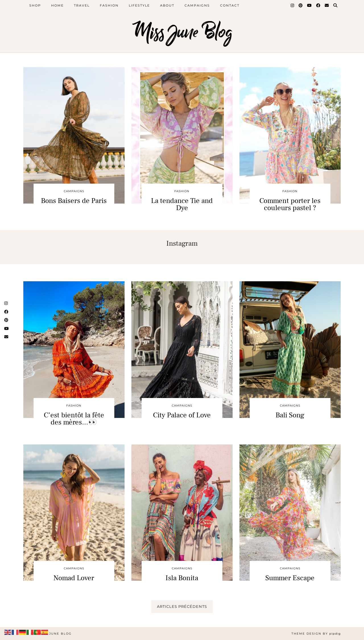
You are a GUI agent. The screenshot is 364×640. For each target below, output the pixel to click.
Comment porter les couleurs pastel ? (290, 204)
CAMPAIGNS (74, 191)
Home (57, 5)
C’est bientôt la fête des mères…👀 (74, 419)
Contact (230, 5)
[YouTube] (310, 5)
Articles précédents (182, 606)
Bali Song (290, 415)
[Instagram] (293, 5)
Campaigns (197, 5)
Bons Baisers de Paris (74, 201)
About (167, 5)
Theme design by (316, 634)
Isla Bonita (182, 578)
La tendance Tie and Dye (182, 204)
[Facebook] (318, 5)
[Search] (336, 5)
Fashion (109, 5)
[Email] (327, 5)
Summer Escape (290, 578)
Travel (82, 5)
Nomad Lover (74, 578)
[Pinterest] (301, 5)
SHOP (35, 5)
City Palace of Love (182, 415)
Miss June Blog (182, 32)
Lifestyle (139, 5)
